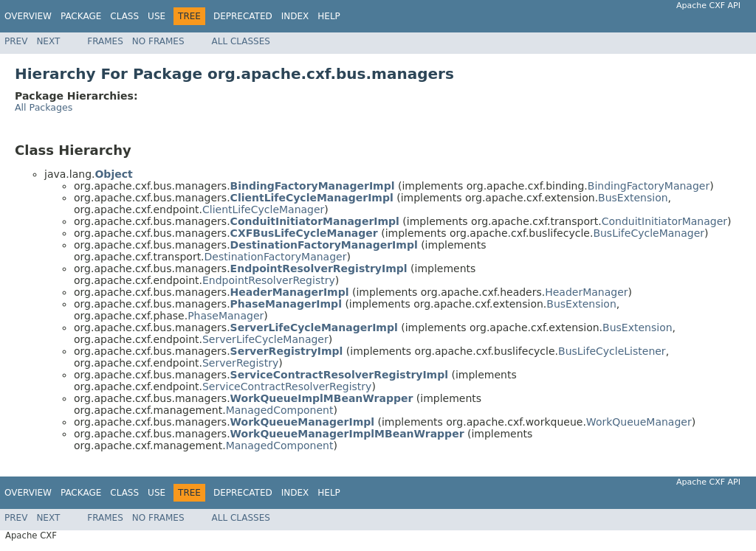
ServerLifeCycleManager (265, 339)
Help (329, 16)
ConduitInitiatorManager (664, 221)
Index (295, 16)
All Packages (44, 107)
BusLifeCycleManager (649, 233)
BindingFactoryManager (649, 186)
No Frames (158, 41)
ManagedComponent (280, 410)
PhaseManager (226, 316)
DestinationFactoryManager (276, 257)
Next (48, 41)
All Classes (241, 41)
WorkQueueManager (639, 422)
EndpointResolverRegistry (269, 280)
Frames (105, 41)
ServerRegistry (240, 363)
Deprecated (243, 16)
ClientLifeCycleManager (263, 209)
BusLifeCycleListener (612, 351)
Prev (16, 41)
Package (81, 16)
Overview (28, 16)
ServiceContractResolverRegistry (287, 387)
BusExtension (633, 198)
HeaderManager (586, 292)
